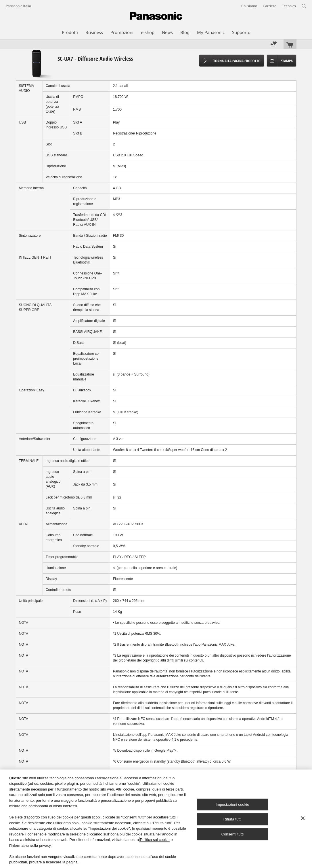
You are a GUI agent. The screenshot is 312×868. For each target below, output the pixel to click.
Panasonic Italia (18, 6)
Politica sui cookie (155, 840)
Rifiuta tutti (232, 819)
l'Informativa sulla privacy (30, 845)
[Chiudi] (303, 818)
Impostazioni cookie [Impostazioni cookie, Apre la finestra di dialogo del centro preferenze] (232, 804)
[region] (156, 819)
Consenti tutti (232, 834)
